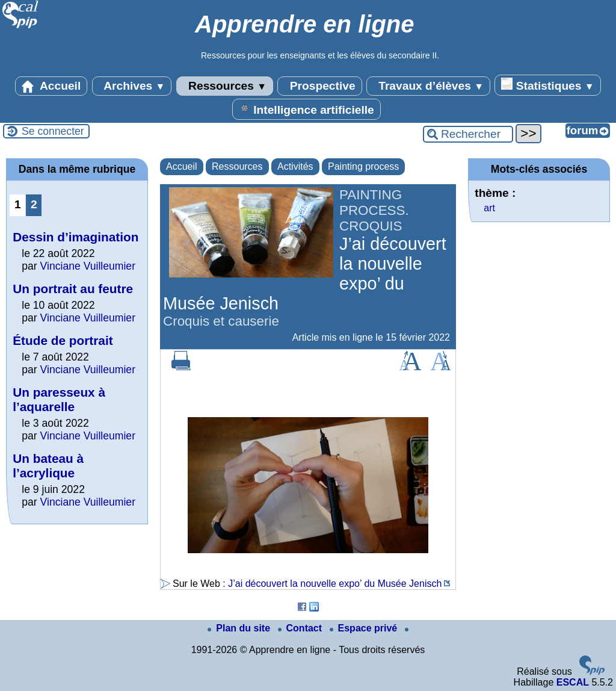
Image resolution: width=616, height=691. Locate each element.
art (489, 208)
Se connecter (53, 131)
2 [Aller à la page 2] (34, 204)
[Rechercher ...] (468, 134)
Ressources (225, 86)
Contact (301, 628)
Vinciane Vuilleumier (88, 266)
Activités (295, 166)
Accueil (51, 86)
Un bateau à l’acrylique (48, 466)
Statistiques (547, 85)
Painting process (363, 166)
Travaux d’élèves (428, 86)
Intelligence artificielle (306, 109)
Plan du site (240, 628)
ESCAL (573, 682)
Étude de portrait (63, 340)
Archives (132, 86)
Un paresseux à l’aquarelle (59, 399)
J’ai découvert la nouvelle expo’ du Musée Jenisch (335, 584)
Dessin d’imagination (75, 237)
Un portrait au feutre (73, 289)
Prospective (319, 86)
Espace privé (365, 628)
